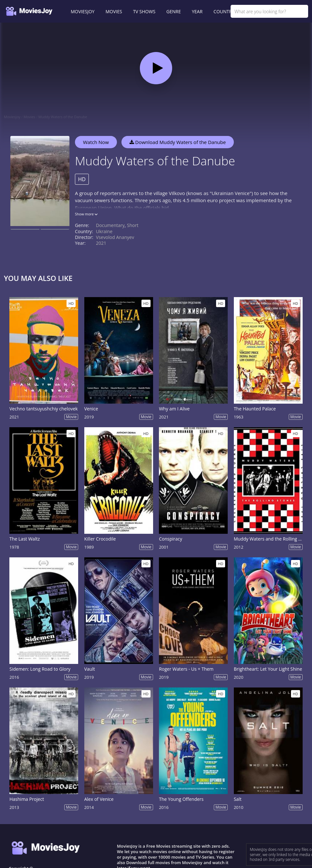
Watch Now (96, 142)
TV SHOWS (144, 11)
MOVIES (114, 11)
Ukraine (104, 231)
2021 (101, 243)
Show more (86, 214)
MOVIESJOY (83, 11)
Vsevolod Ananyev (115, 237)
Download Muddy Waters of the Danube (178, 142)
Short (133, 225)
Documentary (110, 225)
